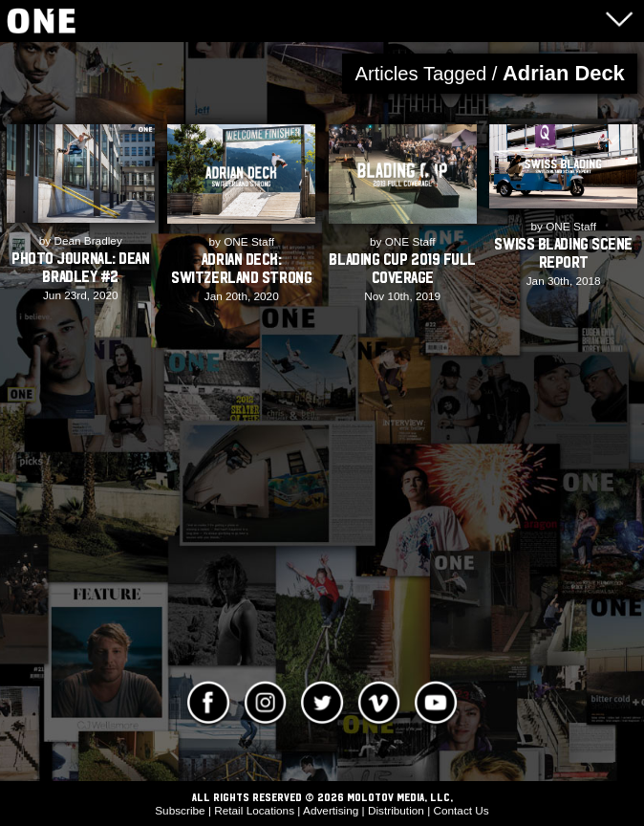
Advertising (331, 810)
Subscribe (180, 810)
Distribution (396, 810)
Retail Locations (254, 810)
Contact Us (461, 810)
